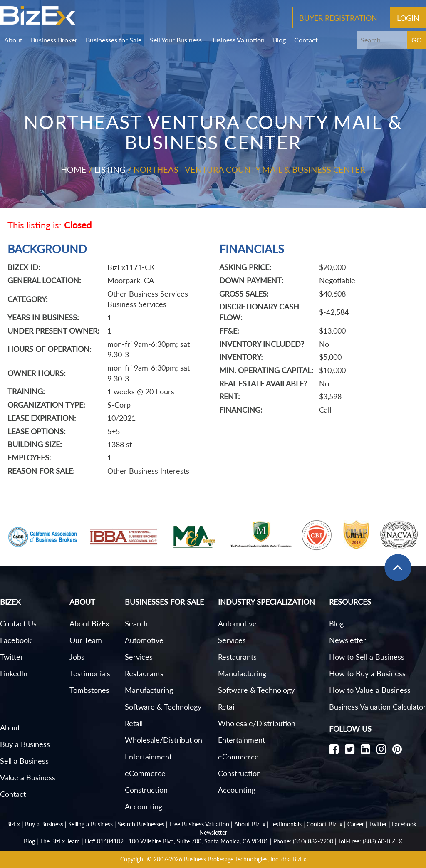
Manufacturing (149, 690)
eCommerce (145, 773)
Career (356, 824)
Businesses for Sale (114, 40)
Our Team (86, 640)
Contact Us (18, 623)
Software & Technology (163, 707)
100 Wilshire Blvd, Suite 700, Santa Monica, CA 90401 (198, 841)
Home (74, 169)
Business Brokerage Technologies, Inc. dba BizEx (245, 859)
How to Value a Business (370, 690)
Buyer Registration (338, 17)
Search (136, 623)
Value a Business (28, 777)
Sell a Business (24, 761)
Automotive (144, 640)
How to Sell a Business (367, 657)
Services (139, 657)
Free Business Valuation (199, 824)
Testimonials (90, 673)
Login (408, 17)
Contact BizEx (324, 824)
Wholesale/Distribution (163, 740)
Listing (110, 169)
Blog (279, 40)
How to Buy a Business (367, 673)
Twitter (12, 657)
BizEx (13, 824)
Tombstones (89, 690)
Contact (306, 40)
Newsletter (348, 640)
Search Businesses (141, 824)
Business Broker (54, 40)
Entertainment (148, 757)
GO (417, 40)
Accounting (144, 806)
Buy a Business (25, 744)
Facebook (16, 640)
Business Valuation (237, 40)
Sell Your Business (176, 40)
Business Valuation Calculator (378, 707)
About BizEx (89, 623)
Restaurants (144, 673)
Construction (146, 790)
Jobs (77, 657)
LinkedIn (14, 673)
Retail (134, 723)
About (13, 40)
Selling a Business (90, 824)
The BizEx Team (60, 841)
